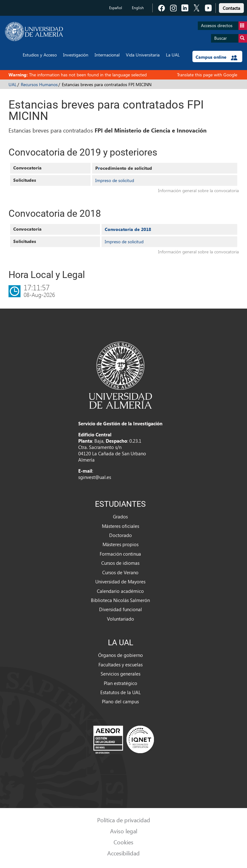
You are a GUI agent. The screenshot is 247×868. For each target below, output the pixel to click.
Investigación (76, 55)
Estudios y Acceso (40, 55)
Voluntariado (121, 619)
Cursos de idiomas (120, 563)
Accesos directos (224, 26)
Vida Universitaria (143, 55)
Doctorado (121, 535)
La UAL (173, 55)
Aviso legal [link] (124, 831)
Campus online (217, 57)
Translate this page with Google (207, 75)
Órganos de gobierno (121, 655)
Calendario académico (120, 591)
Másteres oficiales (121, 526)
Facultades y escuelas (121, 664)
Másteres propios (121, 544)
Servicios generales (121, 674)
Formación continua (120, 554)
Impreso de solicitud (115, 180)
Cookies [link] (123, 842)
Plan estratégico (121, 683)
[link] (231, 7)
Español (116, 8)
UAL (13, 84)
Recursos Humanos (39, 84)
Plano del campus (120, 701)
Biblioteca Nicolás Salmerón (120, 600)
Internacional (107, 55)
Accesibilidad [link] (123, 853)
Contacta (231, 8)
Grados (120, 517)
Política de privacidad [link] (124, 820)
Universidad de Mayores (120, 582)
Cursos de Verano (120, 572)
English (138, 8)
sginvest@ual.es (95, 477)
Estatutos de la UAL (121, 692)
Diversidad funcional (121, 609)
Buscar (231, 38)
